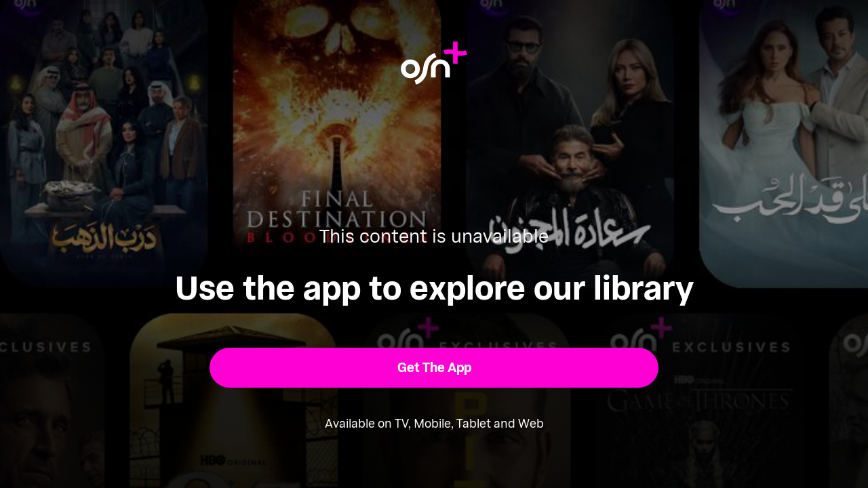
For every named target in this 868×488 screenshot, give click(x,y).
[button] (434, 368)
